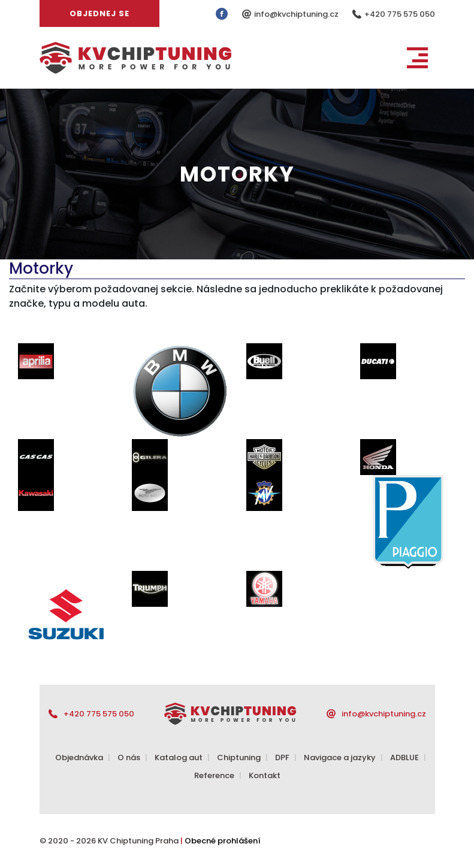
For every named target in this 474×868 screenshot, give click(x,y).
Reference (214, 775)
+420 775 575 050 (400, 14)
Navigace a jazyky (340, 757)
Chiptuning (239, 757)
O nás (129, 757)
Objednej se (99, 13)
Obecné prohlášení (223, 841)
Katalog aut (179, 757)
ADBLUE (404, 757)
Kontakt (265, 775)
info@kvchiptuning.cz (297, 14)
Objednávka (79, 757)
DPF (282, 757)
